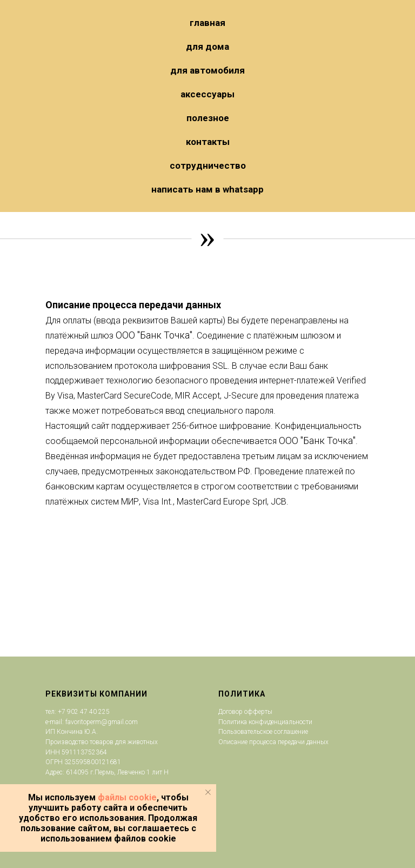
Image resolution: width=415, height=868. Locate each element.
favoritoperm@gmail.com (101, 722)
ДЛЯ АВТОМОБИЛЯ (207, 70)
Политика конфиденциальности (265, 722)
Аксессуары (207, 94)
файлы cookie (127, 797)
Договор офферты (245, 712)
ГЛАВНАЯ (207, 23)
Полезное (208, 118)
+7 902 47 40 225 (84, 712)
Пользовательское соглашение (263, 732)
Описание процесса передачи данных (273, 742)
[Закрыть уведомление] (208, 792)
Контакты (208, 142)
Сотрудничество (208, 165)
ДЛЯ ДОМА (207, 47)
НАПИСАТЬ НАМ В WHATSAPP (207, 189)
